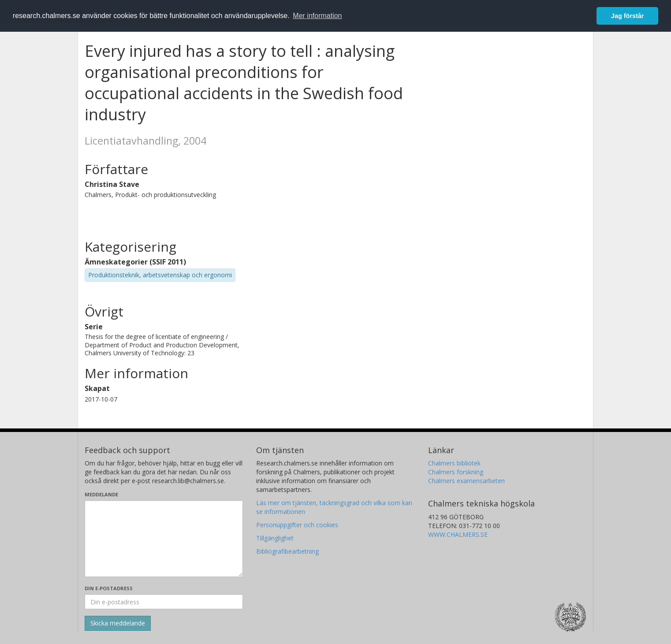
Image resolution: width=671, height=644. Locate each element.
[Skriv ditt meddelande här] (164, 539)
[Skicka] (118, 623)
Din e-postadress (109, 588)
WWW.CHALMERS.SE (458, 534)
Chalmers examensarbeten (466, 481)
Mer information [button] (317, 16)
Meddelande (101, 494)
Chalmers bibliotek (454, 463)
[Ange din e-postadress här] (164, 602)
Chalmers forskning (456, 472)
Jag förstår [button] (627, 16)
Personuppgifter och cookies (297, 525)
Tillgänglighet (275, 538)
